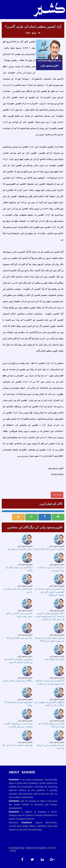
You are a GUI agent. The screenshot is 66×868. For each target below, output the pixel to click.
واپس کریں (57, 494)
